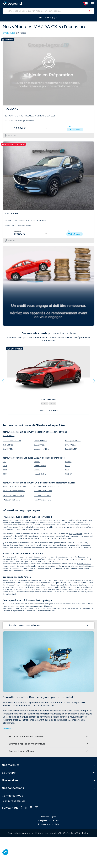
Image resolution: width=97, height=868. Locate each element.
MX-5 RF (68, 474)
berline (24, 529)
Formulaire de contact (13, 801)
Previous (3, 380)
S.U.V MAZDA (70, 445)
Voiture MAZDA (9, 436)
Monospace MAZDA (73, 441)
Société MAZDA (71, 449)
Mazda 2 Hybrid (40, 466)
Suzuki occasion (55, 562)
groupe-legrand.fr (76, 534)
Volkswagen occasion (18, 568)
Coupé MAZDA (40, 445)
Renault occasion (84, 564)
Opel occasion (29, 562)
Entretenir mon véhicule (22, 751)
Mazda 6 (68, 462)
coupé (42, 529)
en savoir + (8, 728)
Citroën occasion (17, 562)
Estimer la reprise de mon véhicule (27, 744)
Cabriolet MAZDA (41, 441)
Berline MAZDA (8, 445)
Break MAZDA (8, 449)
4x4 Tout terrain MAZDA (12, 441)
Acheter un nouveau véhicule (24, 625)
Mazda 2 (37, 462)
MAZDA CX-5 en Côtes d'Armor (15, 487)
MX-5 (67, 470)
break (30, 529)
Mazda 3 (37, 470)
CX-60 (5, 470)
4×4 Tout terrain (15, 529)
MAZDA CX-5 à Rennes (11, 500)
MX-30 (68, 466)
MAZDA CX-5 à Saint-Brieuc (13, 496)
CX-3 (4, 462)
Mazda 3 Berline (40, 474)
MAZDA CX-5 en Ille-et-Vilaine (14, 491)
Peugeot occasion (10, 566)
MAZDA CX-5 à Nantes (43, 496)
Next (94, 380)
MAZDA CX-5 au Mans (42, 500)
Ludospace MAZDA (41, 449)
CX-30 (5, 466)
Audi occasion (80, 566)
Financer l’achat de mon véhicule (26, 737)
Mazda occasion (42, 562)
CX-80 (5, 474)
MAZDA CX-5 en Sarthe (43, 491)
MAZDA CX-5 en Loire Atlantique (46, 487)
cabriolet (36, 529)
